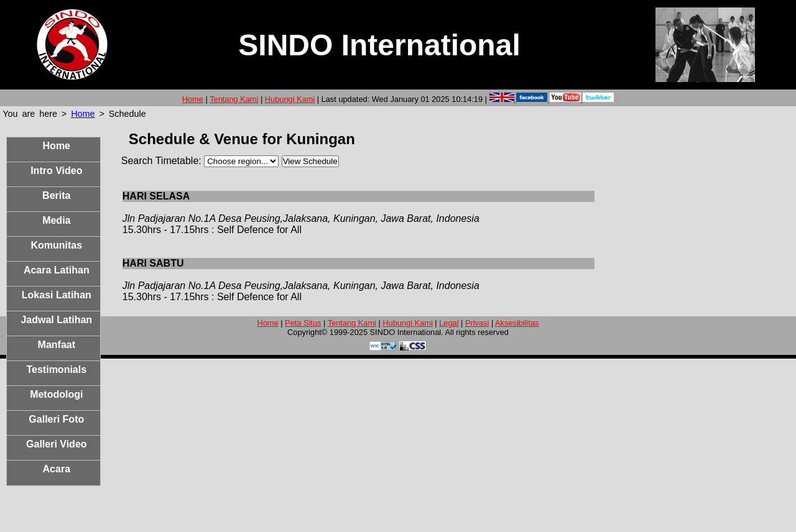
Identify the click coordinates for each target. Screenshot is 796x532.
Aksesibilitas (517, 323)
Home (193, 99)
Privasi (477, 323)
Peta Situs (303, 323)
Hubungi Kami (290, 99)
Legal (449, 323)
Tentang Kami (234, 99)
